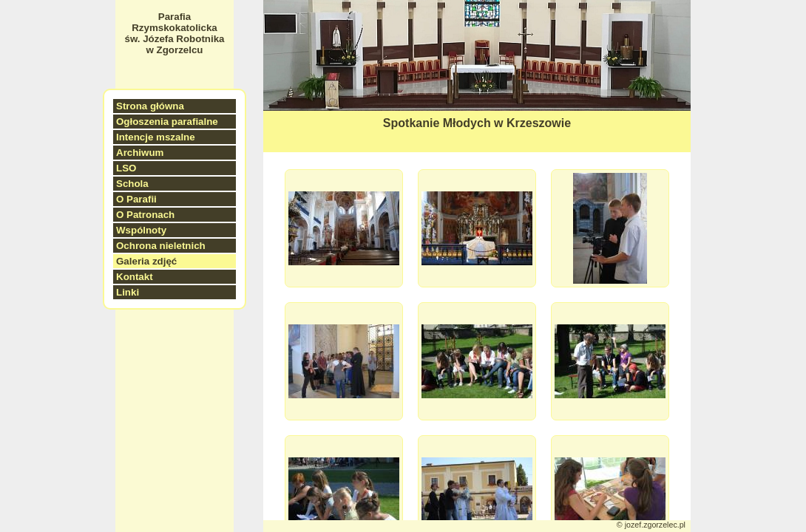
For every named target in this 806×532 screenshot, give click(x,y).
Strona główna (150, 106)
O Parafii (136, 199)
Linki (128, 292)
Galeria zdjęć (146, 261)
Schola (132, 184)
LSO (126, 168)
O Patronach (145, 215)
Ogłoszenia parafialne (167, 122)
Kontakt (135, 277)
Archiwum (140, 153)
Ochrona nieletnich (161, 246)
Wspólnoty (141, 230)
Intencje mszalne (156, 137)
